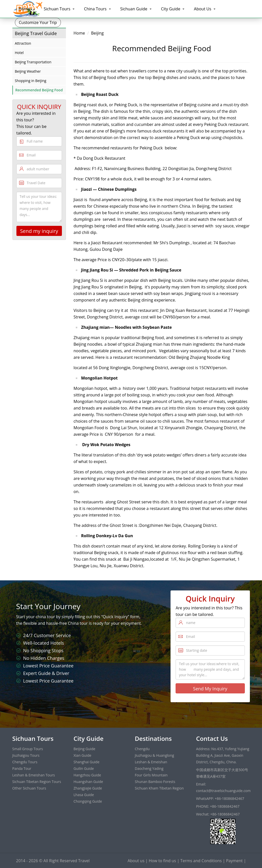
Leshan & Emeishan (151, 762)
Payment (234, 861)
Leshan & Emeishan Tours (34, 775)
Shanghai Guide (87, 762)
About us (136, 861)
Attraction (23, 43)
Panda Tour (22, 768)
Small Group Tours (28, 749)
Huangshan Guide (88, 782)
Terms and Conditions (201, 861)
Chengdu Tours (25, 762)
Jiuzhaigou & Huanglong (154, 755)
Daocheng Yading (149, 768)
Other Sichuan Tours (29, 788)
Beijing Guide (84, 749)
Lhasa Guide (84, 795)
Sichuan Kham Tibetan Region (159, 788)
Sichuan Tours (57, 9)
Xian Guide (82, 755)
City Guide (171, 9)
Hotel (19, 53)
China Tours (95, 9)
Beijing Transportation (33, 62)
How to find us (162, 861)
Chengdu (142, 749)
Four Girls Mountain (151, 775)
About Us (203, 9)
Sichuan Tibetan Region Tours (37, 782)
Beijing (97, 33)
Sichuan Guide (134, 9)
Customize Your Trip (38, 22)
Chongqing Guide (88, 801)
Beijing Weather (28, 71)
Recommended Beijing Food (39, 90)
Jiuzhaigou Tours (26, 755)
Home (24, 9)
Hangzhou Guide (87, 775)
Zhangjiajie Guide (88, 788)
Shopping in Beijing (31, 81)
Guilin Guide (84, 768)
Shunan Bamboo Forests (155, 782)
